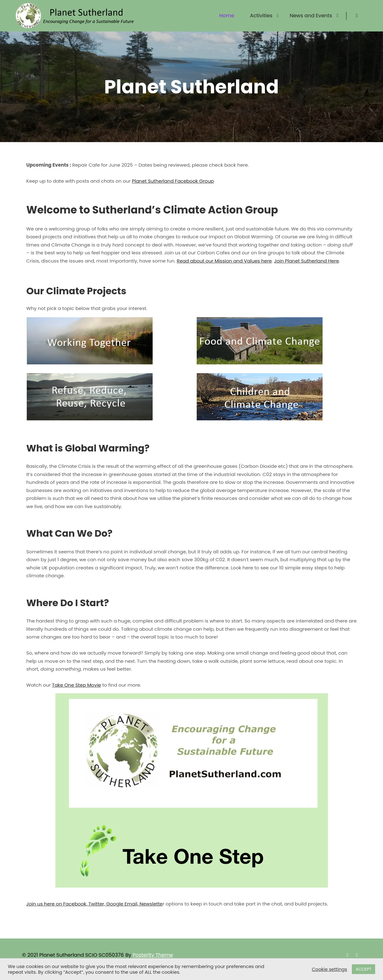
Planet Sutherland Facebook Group (173, 181)
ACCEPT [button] (363, 969)
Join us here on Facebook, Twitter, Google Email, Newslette (95, 904)
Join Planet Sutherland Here (307, 261)
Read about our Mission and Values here (224, 261)
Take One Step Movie (76, 685)
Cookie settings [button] (329, 969)
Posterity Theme (153, 955)
